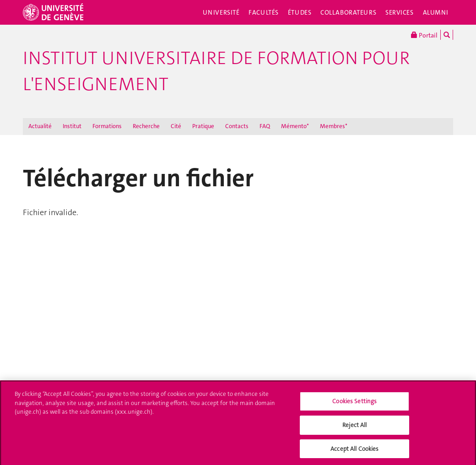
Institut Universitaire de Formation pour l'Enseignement (216, 71)
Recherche (146, 126)
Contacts (237, 126)
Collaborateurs (348, 12)
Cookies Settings (354, 404)
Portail (424, 35)
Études (300, 12)
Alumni (436, 12)
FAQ (265, 126)
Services (400, 12)
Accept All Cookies (354, 451)
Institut (72, 126)
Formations (107, 126)
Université (221, 12)
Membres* (334, 126)
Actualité (40, 126)
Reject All (354, 427)
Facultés (264, 12)
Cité (176, 126)
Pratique (203, 126)
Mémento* (295, 126)
